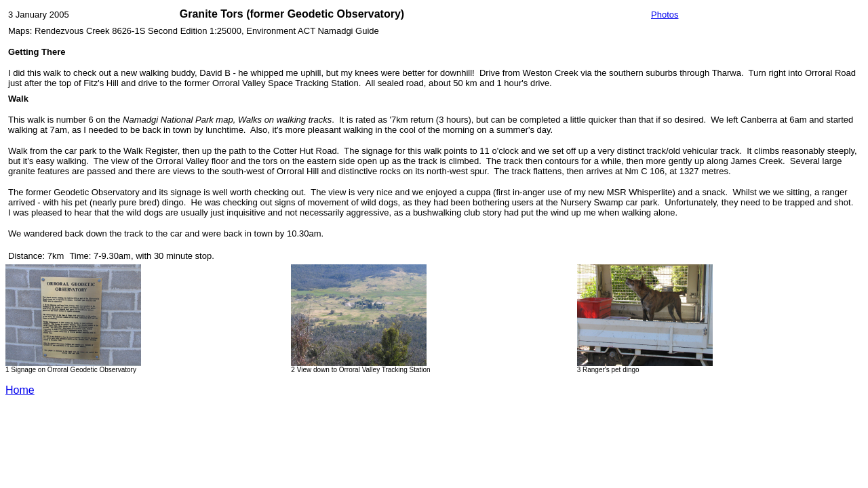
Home (20, 390)
